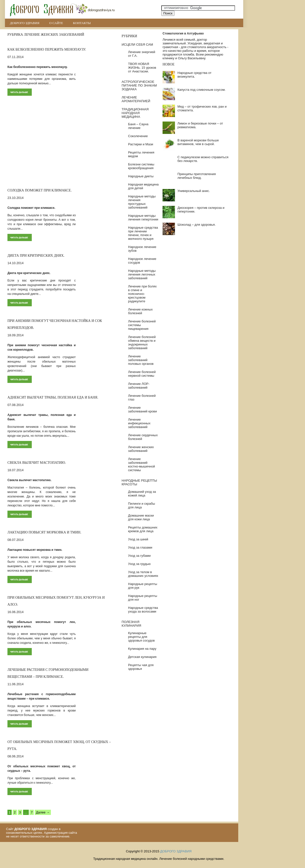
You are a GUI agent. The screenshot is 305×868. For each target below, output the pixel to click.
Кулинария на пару (142, 649)
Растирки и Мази (141, 144)
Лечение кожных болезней (140, 311)
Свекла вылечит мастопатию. (37, 463)
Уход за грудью (139, 564)
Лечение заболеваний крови (142, 409)
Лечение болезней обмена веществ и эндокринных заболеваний (142, 342)
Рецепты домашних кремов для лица (143, 529)
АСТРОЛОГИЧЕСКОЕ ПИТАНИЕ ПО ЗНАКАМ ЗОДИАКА (139, 85)
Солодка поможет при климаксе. (40, 190)
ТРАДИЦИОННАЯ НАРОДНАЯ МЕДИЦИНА (135, 113)
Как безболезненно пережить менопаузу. (47, 49)
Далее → (43, 812)
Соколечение (138, 136)
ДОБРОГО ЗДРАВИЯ (25, 23)
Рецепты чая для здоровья (141, 667)
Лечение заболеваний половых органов (141, 360)
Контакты (82, 23)
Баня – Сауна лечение (138, 126)
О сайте (56, 23)
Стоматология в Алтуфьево (183, 33)
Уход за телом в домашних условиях (143, 574)
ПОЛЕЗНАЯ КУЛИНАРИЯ (131, 624)
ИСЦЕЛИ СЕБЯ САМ (137, 45)
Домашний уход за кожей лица (142, 494)
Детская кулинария (142, 657)
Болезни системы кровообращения (141, 166)
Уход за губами (139, 556)
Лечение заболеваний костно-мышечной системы (141, 465)
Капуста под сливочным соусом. (202, 90)
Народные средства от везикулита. (194, 75)
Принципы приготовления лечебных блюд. (197, 176)
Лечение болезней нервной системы (142, 374)
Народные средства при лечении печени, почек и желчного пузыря (143, 233)
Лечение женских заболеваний (141, 449)
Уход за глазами (140, 547)
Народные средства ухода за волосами (143, 610)
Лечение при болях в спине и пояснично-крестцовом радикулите (142, 294)
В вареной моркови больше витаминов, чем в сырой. (198, 142)
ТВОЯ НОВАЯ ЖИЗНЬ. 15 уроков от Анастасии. (142, 68)
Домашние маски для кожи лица (141, 517)
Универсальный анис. (194, 191)
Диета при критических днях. (36, 256)
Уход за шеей (138, 539)
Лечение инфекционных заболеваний (139, 423)
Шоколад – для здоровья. (197, 225)
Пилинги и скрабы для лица (142, 505)
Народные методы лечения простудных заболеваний (142, 202)
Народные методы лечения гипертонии (143, 217)
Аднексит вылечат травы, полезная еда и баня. (53, 397)
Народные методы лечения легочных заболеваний (142, 274)
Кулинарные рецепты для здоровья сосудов (141, 637)
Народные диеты (141, 176)
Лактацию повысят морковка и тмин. (44, 532)
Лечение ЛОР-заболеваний (139, 386)
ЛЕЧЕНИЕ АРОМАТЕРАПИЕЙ (136, 99)
